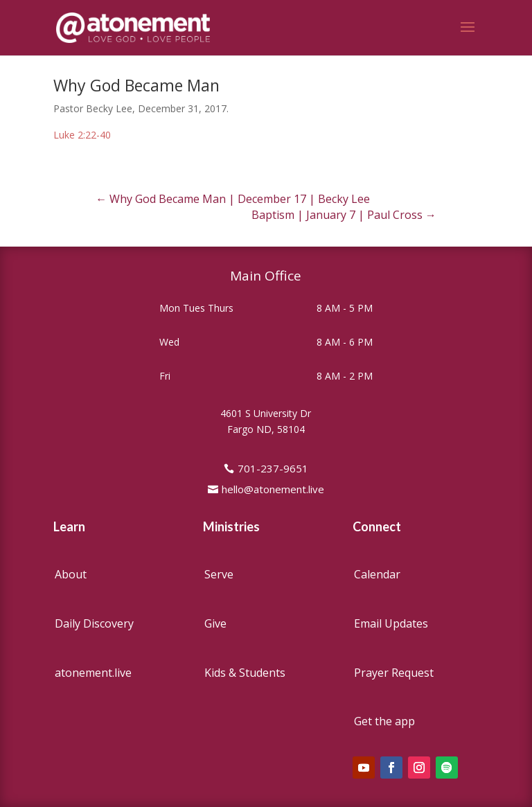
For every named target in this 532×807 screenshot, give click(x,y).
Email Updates (391, 623)
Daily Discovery (94, 623)
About (71, 574)
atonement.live (93, 673)
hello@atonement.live (273, 489)
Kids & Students (245, 673)
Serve (219, 574)
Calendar (377, 574)
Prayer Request (394, 673)
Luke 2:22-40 (82, 135)
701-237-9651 (273, 468)
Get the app (384, 721)
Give (215, 623)
